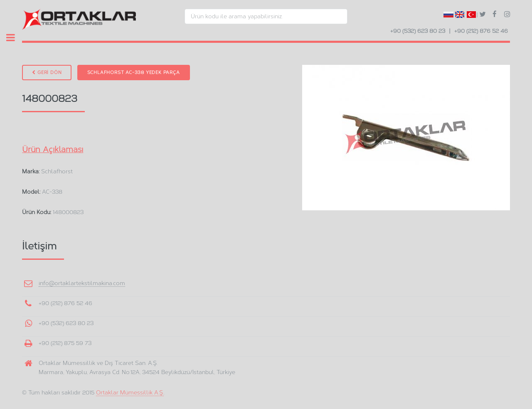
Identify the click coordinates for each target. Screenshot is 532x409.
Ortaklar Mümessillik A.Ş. (130, 392)
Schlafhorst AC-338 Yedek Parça (134, 73)
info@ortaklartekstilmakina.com (82, 283)
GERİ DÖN (47, 73)
